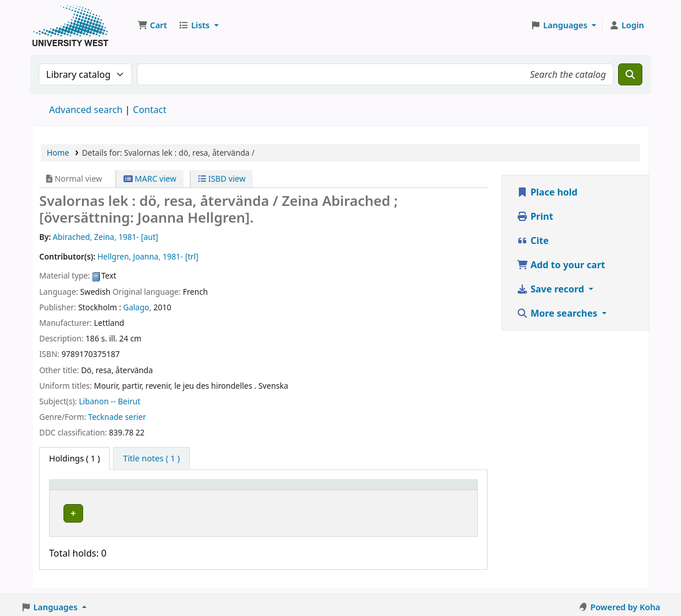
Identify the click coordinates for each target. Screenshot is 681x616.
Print (535, 216)
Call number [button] (270, 490)
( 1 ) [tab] (74, 458)
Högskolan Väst (160, 512)
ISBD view (222, 179)
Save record (551, 289)
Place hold (547, 192)
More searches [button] (558, 313)
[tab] (151, 459)
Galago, (137, 307)
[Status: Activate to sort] (362, 490)
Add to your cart (561, 265)
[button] (152, 25)
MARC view (150, 179)
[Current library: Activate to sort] (182, 490)
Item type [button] (74, 490)
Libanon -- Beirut (110, 401)
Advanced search (86, 110)
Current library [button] (161, 490)
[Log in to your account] (626, 25)
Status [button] (351, 490)
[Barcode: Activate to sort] (434, 490)
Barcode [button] (413, 490)
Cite (533, 241)
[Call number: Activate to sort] (286, 490)
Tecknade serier (117, 417)
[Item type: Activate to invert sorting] (88, 490)
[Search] (630, 74)
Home (58, 153)
